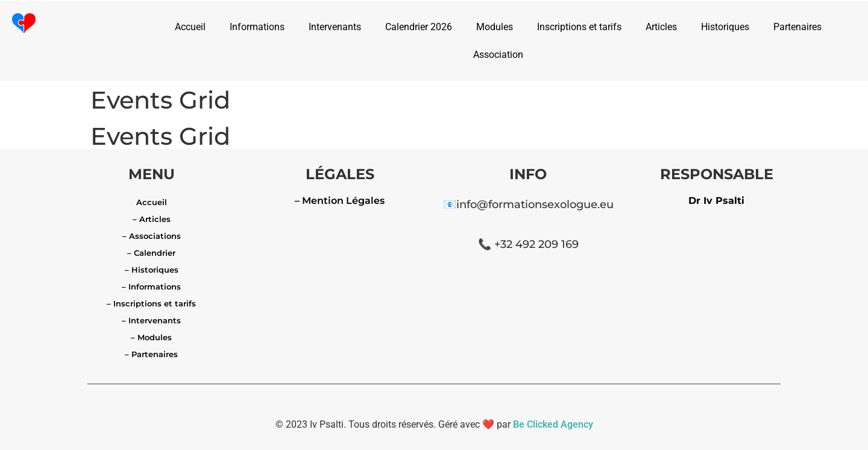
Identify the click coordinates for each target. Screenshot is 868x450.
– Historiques (152, 270)
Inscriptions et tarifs (579, 27)
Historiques (725, 27)
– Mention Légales (340, 201)
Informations (257, 27)
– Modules (151, 337)
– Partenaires (151, 354)
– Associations (152, 236)
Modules (495, 27)
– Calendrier (151, 253)
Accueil (190, 27)
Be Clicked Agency (553, 424)
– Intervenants (151, 320)
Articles (661, 27)
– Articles (152, 219)
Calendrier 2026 (419, 27)
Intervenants (335, 27)
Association (498, 55)
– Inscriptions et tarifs (151, 303)
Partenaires (797, 27)
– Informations (151, 287)
